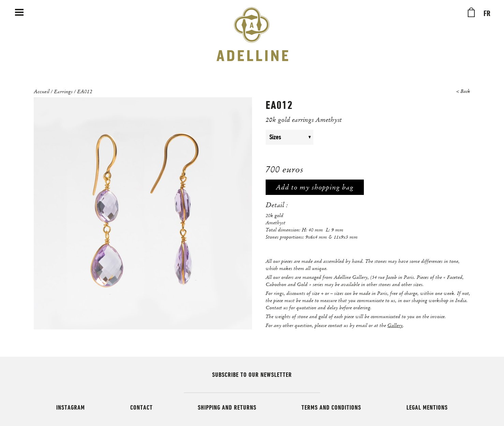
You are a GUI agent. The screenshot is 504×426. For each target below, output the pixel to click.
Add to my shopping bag (315, 187)
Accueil (42, 91)
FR (487, 14)
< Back (463, 91)
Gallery (395, 325)
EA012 (85, 91)
